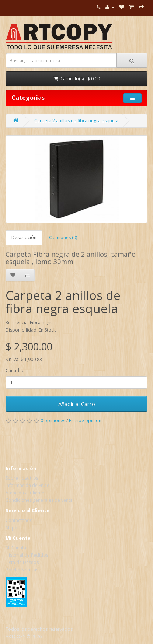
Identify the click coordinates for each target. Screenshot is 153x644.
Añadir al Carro (77, 404)
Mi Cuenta (16, 548)
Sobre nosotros (22, 478)
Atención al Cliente (25, 493)
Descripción (24, 237)
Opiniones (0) (63, 237)
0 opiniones (53, 421)
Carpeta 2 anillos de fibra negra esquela (76, 121)
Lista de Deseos (22, 562)
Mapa (11, 528)
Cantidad (15, 370)
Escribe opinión (85, 421)
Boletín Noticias (22, 570)
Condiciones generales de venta (39, 500)
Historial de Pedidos (27, 555)
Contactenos (19, 520)
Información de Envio (28, 485)
